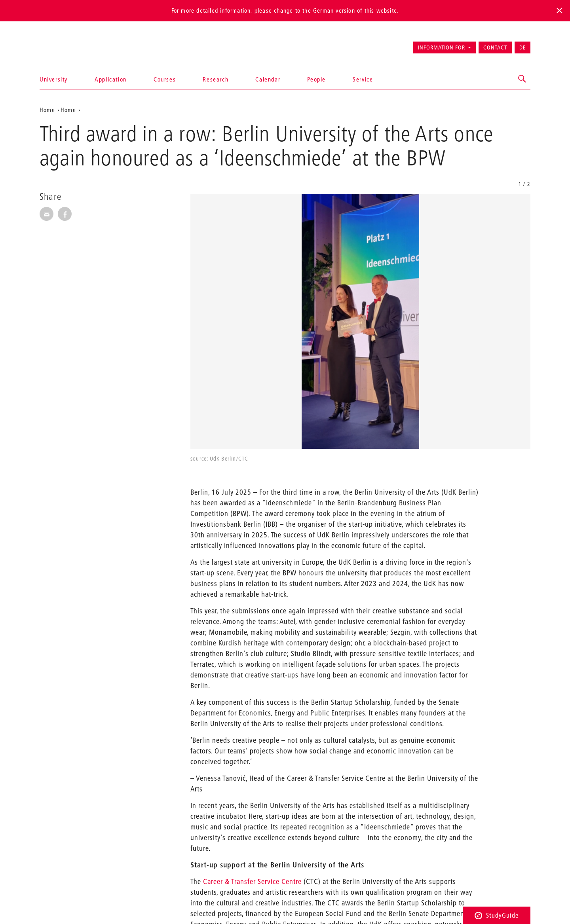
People (316, 79)
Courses (165, 79)
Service (363, 79)
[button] (522, 79)
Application (111, 79)
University (54, 79)
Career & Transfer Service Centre (252, 881)
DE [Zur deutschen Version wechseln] (522, 47)
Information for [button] (442, 47)
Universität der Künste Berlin (71, 44)
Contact (495, 47)
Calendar (268, 79)
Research (216, 79)
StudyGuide (497, 915)
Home (47, 110)
